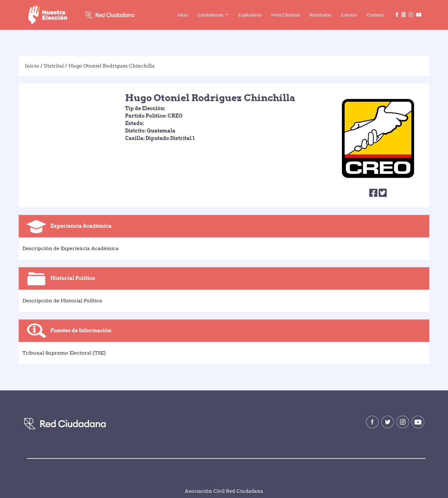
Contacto (376, 15)
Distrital (54, 61)
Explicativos (250, 15)
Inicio (183, 15)
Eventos (349, 15)
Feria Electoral (285, 15)
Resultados (320, 15)
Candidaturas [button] (211, 15)
